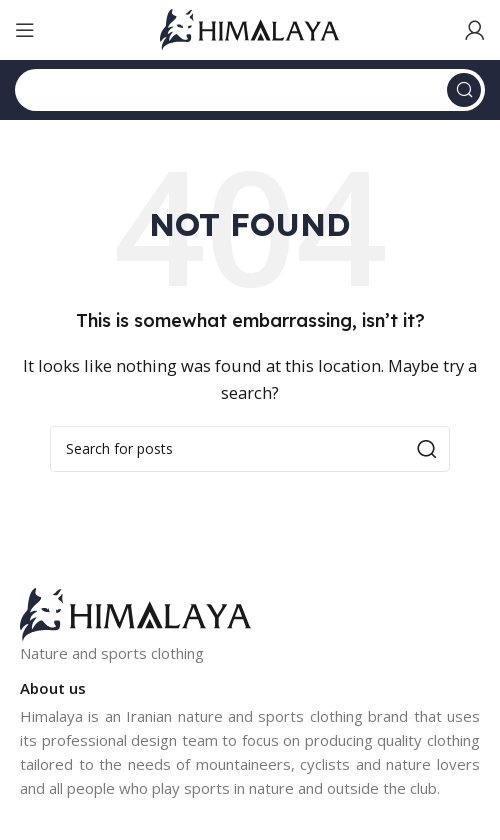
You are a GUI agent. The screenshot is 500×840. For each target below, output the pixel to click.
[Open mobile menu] (25, 30)
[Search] (250, 90)
